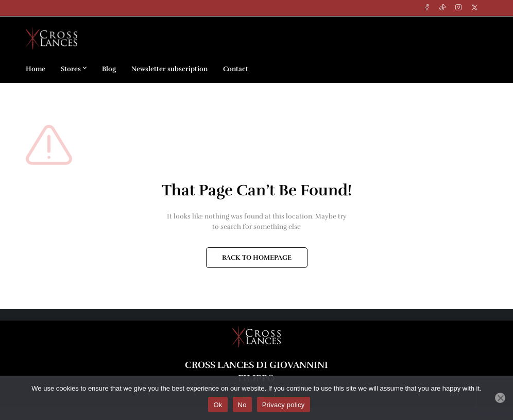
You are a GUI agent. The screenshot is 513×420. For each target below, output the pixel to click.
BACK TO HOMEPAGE (257, 258)
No (242, 405)
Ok (218, 405)
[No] (500, 398)
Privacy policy (284, 405)
